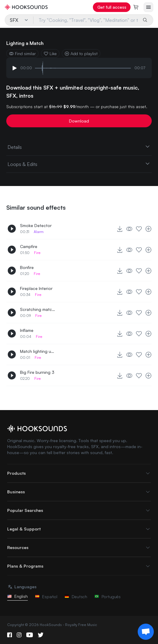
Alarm (39, 232)
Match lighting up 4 (38, 351)
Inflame (27, 330)
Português (108, 597)
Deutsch (76, 597)
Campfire (29, 246)
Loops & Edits (79, 164)
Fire (37, 253)
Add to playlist (81, 53)
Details (79, 147)
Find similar (22, 53)
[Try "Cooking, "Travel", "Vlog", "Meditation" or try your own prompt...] (86, 20)
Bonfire (27, 267)
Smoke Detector (36, 225)
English (17, 596)
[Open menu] (148, 7)
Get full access (112, 7)
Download (79, 121)
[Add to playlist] (148, 229)
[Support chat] (146, 632)
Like (50, 53)
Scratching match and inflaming (38, 309)
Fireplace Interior (36, 288)
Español (46, 597)
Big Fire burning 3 (37, 372)
